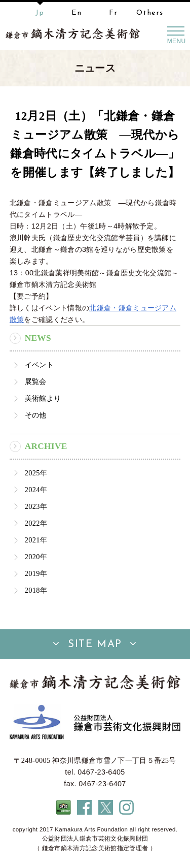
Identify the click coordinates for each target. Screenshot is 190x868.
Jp (40, 13)
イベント (39, 365)
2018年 (36, 590)
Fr (113, 13)
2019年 (36, 573)
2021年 (36, 540)
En (77, 13)
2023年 (36, 506)
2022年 (36, 523)
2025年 (36, 473)
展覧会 (36, 381)
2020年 (36, 557)
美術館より (43, 398)
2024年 (36, 490)
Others (150, 13)
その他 (36, 415)
